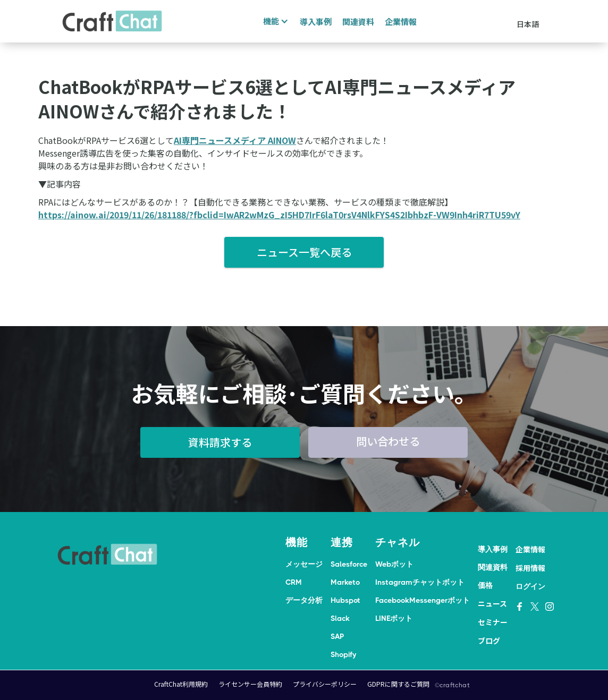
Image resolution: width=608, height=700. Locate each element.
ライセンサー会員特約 (250, 684)
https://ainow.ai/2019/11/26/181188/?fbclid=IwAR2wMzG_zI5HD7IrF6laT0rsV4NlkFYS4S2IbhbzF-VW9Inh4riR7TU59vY (279, 215)
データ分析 (304, 600)
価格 (485, 585)
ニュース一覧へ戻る (304, 252)
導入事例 (316, 22)
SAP (337, 636)
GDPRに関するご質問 (398, 684)
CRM (294, 582)
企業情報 (401, 22)
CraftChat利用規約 (181, 684)
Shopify (343, 654)
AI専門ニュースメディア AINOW (235, 140)
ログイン (530, 586)
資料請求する (220, 442)
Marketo (345, 582)
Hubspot (345, 600)
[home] (112, 21)
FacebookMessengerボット (423, 600)
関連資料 (358, 22)
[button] (274, 21)
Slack (340, 618)
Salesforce (349, 564)
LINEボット (394, 618)
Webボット (394, 564)
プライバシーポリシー (325, 684)
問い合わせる (388, 441)
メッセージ (304, 564)
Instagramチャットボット (420, 582)
